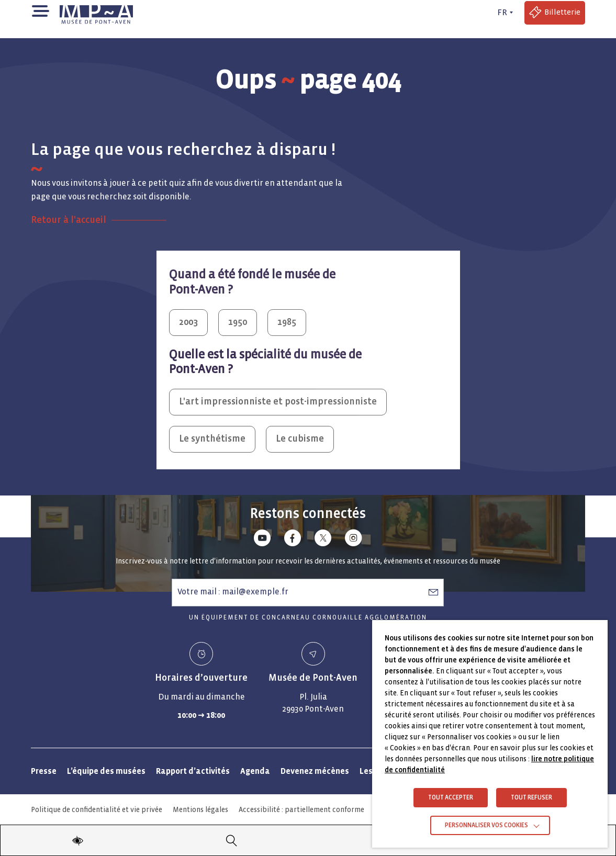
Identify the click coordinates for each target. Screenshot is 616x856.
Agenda (255, 771)
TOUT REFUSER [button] (531, 798)
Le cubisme (300, 439)
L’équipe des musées (106, 771)
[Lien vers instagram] (353, 540)
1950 (238, 322)
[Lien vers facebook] (293, 540)
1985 (287, 322)
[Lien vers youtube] (262, 540)
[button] (40, 10)
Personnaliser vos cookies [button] (486, 825)
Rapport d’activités (193, 771)
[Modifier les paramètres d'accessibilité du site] (77, 840)
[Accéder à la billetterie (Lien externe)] (555, 13)
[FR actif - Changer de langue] (503, 13)
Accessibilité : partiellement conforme (301, 810)
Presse (44, 771)
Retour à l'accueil (69, 220)
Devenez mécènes (315, 771)
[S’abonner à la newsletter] (433, 592)
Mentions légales (200, 810)
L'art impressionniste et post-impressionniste (278, 402)
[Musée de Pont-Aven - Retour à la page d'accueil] (96, 13)
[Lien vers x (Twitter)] (323, 540)
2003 (188, 322)
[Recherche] (231, 840)
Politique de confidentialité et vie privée (97, 810)
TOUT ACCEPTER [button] (451, 798)
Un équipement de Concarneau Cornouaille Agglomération (308, 618)
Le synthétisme (212, 439)
